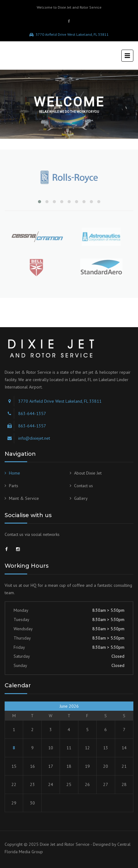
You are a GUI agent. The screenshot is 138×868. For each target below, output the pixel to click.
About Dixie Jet (88, 473)
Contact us (84, 486)
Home (15, 473)
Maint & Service (24, 498)
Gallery (81, 498)
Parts (14, 486)
